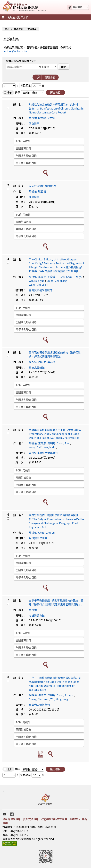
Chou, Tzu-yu (65, 695)
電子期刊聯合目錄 (26, 163)
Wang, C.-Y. (35, 447)
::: (4, 22)
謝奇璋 (51, 277)
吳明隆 (51, 443)
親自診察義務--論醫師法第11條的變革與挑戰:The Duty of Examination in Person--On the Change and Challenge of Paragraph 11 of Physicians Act (57, 521)
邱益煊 (51, 118)
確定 (64, 67)
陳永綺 (33, 362)
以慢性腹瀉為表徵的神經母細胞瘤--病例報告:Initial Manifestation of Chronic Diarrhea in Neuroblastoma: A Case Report (56, 108)
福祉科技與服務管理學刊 (43, 453)
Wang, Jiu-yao (37, 285)
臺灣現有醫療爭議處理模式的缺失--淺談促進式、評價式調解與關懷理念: (55, 354)
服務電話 (75, 819)
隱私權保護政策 (12, 819)
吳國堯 (42, 277)
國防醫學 (34, 123)
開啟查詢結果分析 (18, 17)
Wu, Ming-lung (59, 699)
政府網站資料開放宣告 (54, 819)
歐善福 (42, 118)
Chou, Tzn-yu (74, 277)
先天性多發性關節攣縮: (42, 186)
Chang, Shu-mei (39, 699)
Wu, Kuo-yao (37, 281)
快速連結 (78, 7)
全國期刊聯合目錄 (26, 156)
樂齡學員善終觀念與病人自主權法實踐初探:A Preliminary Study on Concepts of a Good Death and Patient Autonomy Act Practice (55, 434)
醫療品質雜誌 (37, 367)
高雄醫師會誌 (37, 615)
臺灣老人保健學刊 (39, 705)
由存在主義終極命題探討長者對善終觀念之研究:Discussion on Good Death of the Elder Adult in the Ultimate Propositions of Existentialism (55, 684)
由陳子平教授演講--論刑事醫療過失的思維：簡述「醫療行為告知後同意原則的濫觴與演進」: (56, 602)
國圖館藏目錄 (24, 148)
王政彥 (42, 443)
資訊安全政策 (31, 819)
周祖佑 (33, 118)
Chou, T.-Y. (63, 443)
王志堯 (61, 277)
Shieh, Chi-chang (57, 281)
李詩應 (51, 362)
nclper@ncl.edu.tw (16, 51)
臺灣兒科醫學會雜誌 (41, 290)
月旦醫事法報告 (38, 538)
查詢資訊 (18, 29)
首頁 (7, 29)
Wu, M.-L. (50, 447)
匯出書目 (55, 92)
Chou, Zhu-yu (46, 533)
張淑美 (42, 695)
